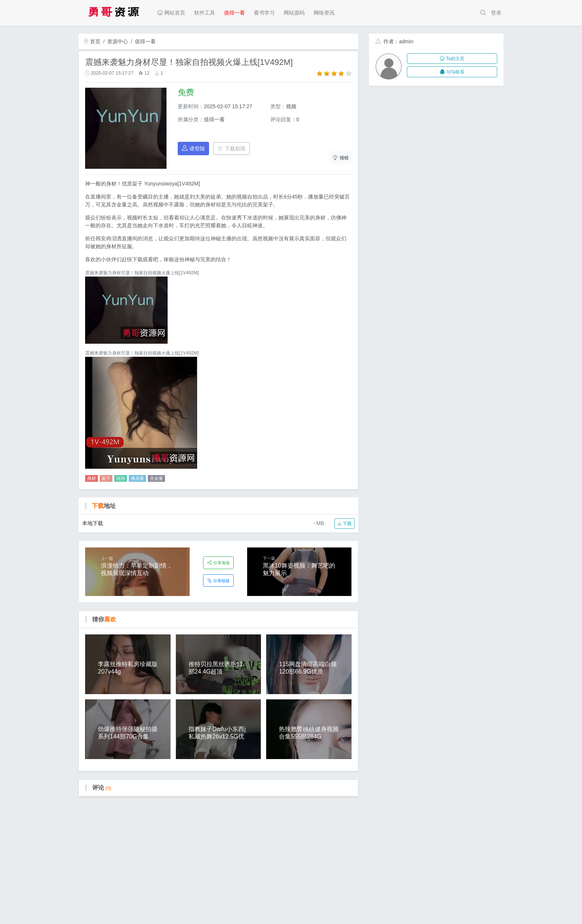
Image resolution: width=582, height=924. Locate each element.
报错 (340, 157)
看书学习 (264, 13)
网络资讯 (324, 13)
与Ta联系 (452, 72)
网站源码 (294, 13)
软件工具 (205, 13)
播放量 (137, 478)
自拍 (121, 478)
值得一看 (234, 13)
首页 (92, 41)
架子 (106, 478)
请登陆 (193, 148)
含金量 (156, 478)
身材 (91, 478)
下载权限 (232, 149)
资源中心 (118, 41)
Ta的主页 (452, 59)
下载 (344, 524)
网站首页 (171, 13)
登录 (496, 13)
